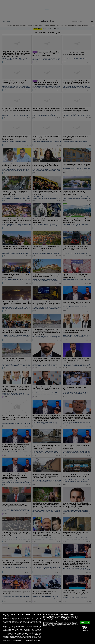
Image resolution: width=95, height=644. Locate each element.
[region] (47, 628)
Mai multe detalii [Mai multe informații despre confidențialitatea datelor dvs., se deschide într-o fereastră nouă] (11, 624)
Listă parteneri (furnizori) (49, 627)
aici (26, 635)
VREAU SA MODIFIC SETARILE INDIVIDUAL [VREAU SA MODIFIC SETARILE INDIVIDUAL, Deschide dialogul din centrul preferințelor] (85, 628)
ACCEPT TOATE (85, 623)
